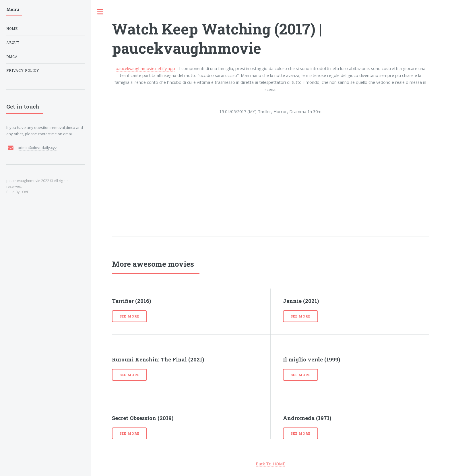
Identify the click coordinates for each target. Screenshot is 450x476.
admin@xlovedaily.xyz (37, 148)
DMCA (12, 57)
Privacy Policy (23, 70)
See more (130, 316)
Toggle (100, 12)
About (13, 43)
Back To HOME (270, 464)
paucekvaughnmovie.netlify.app (145, 68)
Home (12, 29)
